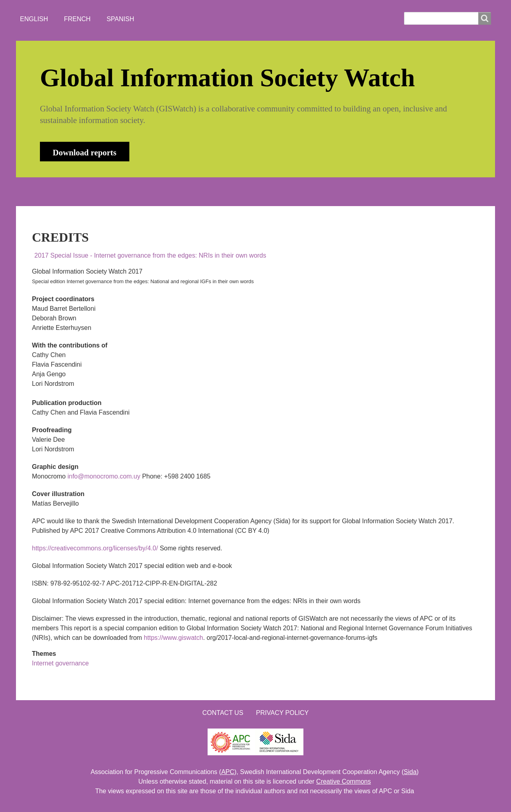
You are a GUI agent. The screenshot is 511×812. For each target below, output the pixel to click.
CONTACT (245, 192)
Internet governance (60, 663)
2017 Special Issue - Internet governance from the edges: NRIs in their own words (150, 255)
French (77, 19)
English (34, 19)
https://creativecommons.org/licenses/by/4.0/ (95, 548)
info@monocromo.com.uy (104, 476)
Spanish (120, 19)
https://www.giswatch (173, 638)
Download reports (85, 152)
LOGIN (288, 192)
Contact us (223, 713)
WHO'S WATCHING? (182, 192)
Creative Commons (344, 781)
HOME (48, 192)
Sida (410, 772)
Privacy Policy (282, 713)
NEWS (124, 192)
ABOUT (86, 192)
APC (228, 772)
